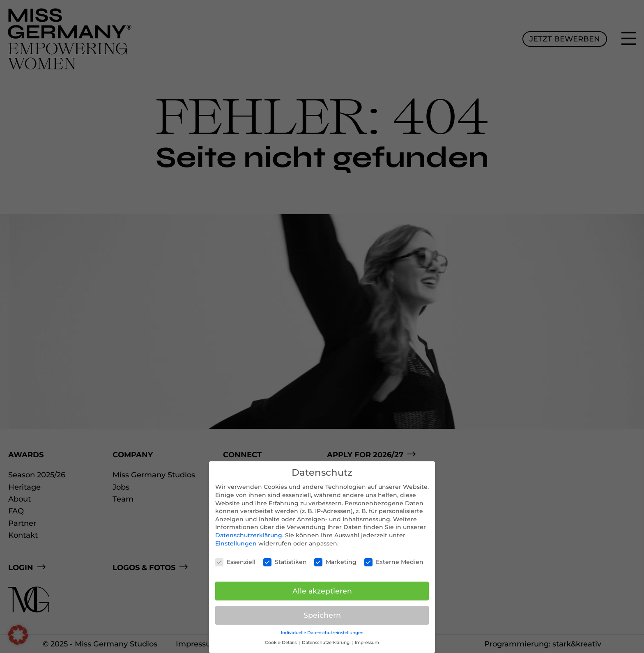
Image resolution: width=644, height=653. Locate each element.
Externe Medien (394, 562)
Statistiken (285, 562)
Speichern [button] (322, 615)
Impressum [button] (367, 643)
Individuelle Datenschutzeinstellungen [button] (322, 633)
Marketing (335, 562)
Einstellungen (236, 543)
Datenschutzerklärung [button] (326, 643)
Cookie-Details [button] (281, 643)
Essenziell (235, 562)
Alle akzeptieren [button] (322, 591)
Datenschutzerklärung (249, 535)
